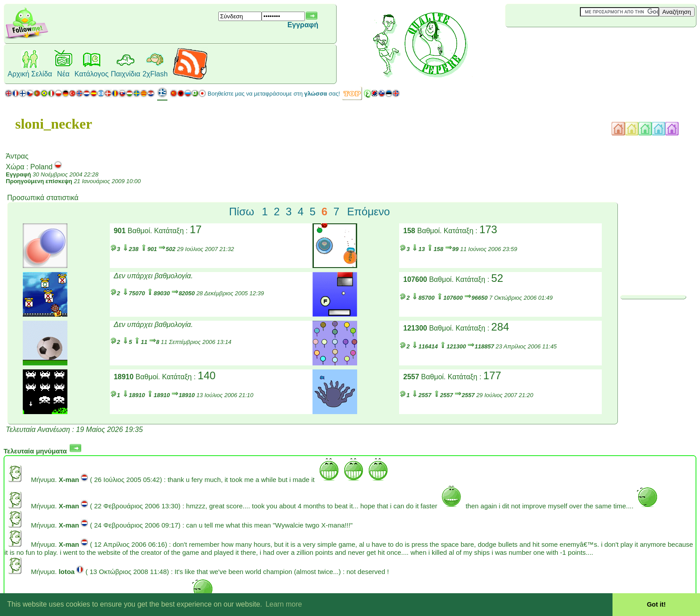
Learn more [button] (284, 604)
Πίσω (242, 212)
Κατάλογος (92, 74)
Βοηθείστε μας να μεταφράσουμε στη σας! (274, 94)
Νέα (63, 74)
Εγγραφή (303, 25)
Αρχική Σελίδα (30, 74)
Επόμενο (368, 212)
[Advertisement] (558, 42)
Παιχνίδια (125, 74)
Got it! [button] (656, 604)
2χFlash (155, 74)
